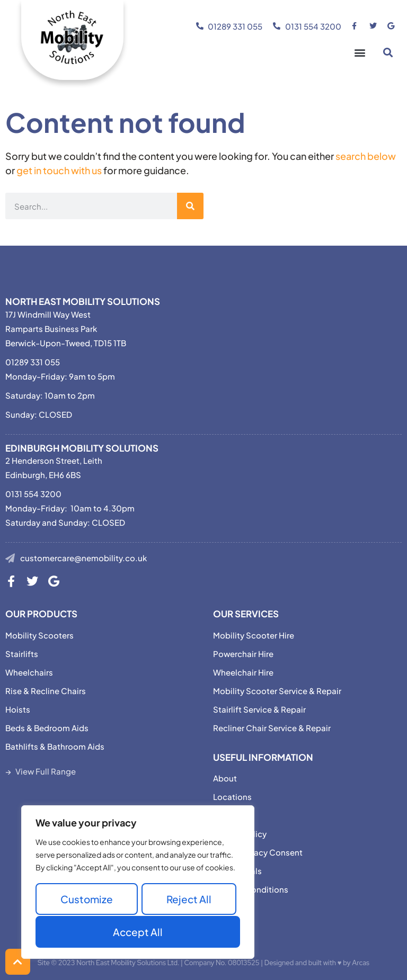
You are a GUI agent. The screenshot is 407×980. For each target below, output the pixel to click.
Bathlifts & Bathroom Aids (55, 746)
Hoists (18, 709)
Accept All (138, 932)
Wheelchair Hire (243, 672)
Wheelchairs (29, 672)
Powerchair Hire (243, 654)
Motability (233, 815)
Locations (232, 797)
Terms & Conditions (251, 889)
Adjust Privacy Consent (258, 852)
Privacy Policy (240, 834)
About (225, 778)
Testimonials (237, 871)
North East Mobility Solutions (83, 301)
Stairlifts (22, 654)
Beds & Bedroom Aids (47, 728)
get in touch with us (59, 170)
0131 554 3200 (33, 494)
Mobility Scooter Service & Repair (277, 691)
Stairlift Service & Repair (259, 709)
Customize (87, 900)
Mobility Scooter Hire (254, 635)
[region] (138, 883)
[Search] (190, 206)
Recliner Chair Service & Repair (272, 728)
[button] (360, 53)
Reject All (189, 900)
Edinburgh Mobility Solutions (82, 448)
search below (366, 156)
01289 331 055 (33, 362)
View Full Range (46, 771)
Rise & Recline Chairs (46, 691)
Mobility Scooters (39, 635)
